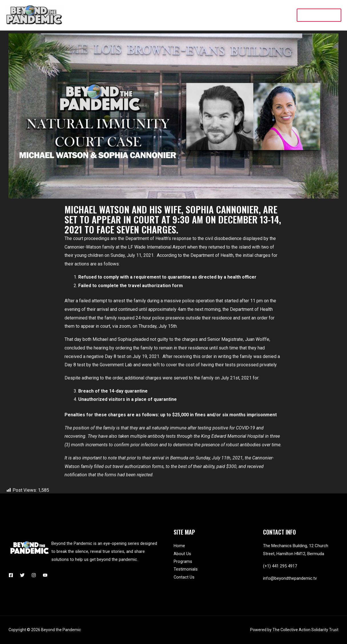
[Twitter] (22, 575)
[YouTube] (45, 575)
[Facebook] (11, 575)
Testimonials (186, 570)
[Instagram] (34, 575)
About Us (182, 554)
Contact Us (184, 578)
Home (179, 546)
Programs (183, 562)
